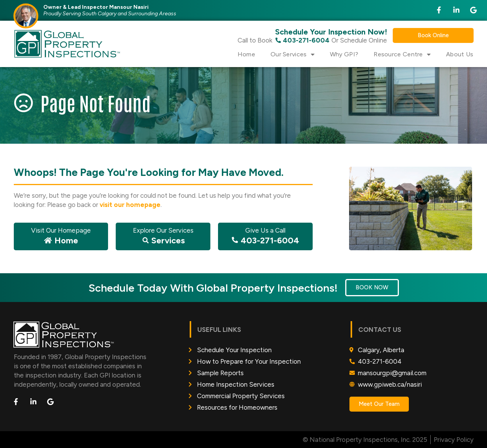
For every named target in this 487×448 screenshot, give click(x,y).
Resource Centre (402, 54)
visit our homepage (130, 205)
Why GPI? (344, 54)
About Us (460, 54)
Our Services (293, 54)
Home (246, 54)
